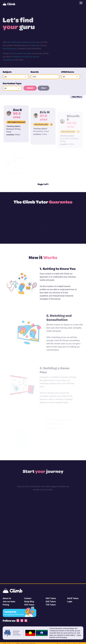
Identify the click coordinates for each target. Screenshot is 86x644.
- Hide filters (76, 97)
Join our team (9, 601)
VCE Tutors (29, 605)
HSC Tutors (51, 598)
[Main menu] (81, 3)
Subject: (7, 72)
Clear (44, 88)
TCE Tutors (51, 605)
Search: (35, 72)
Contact (28, 598)
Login (70, 601)
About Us (7, 598)
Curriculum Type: (12, 83)
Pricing (6, 605)
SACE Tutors (73, 598)
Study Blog (29, 601)
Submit (30, 88)
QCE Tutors (51, 601)
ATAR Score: (68, 72)
